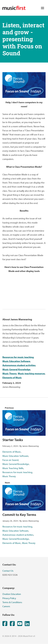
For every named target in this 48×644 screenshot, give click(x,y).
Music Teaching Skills (13, 468)
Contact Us (8, 571)
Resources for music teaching (18, 357)
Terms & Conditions (12, 602)
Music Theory (10, 373)
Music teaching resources (31, 373)
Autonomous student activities (19, 365)
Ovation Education (12, 594)
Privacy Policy (9, 598)
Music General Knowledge (16, 369)
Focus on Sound (10, 460)
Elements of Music (12, 378)
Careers (6, 606)
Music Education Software (16, 361)
